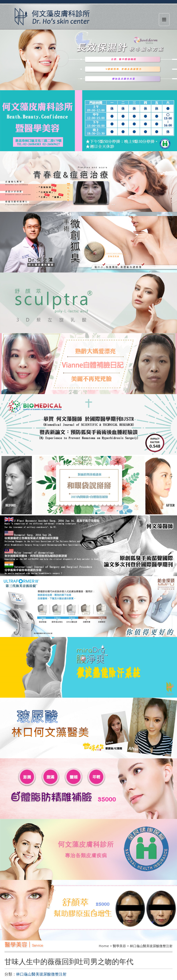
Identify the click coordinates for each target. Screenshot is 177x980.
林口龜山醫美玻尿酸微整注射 (41, 974)
